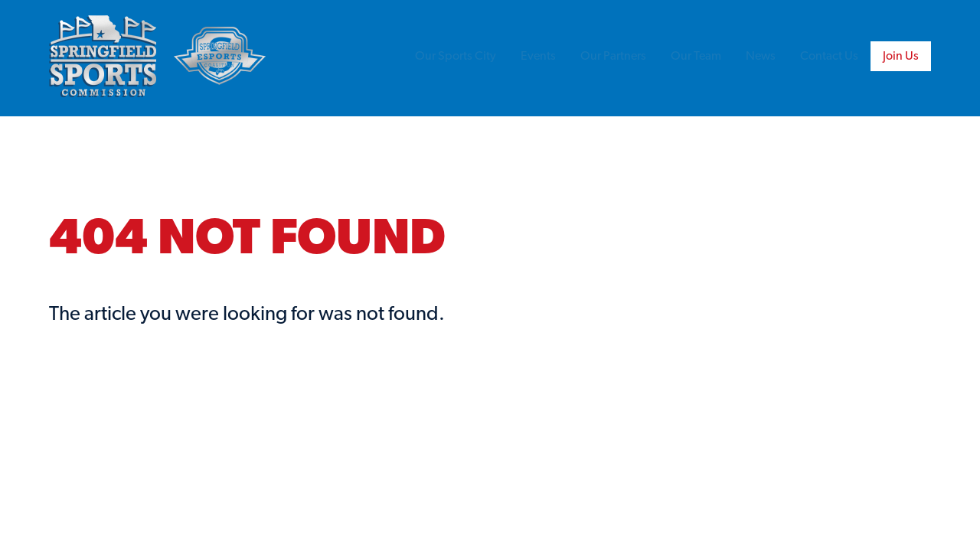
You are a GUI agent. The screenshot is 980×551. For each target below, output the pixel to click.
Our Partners (613, 57)
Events (538, 57)
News (761, 57)
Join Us (901, 57)
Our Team (696, 57)
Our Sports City (456, 57)
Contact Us (829, 57)
